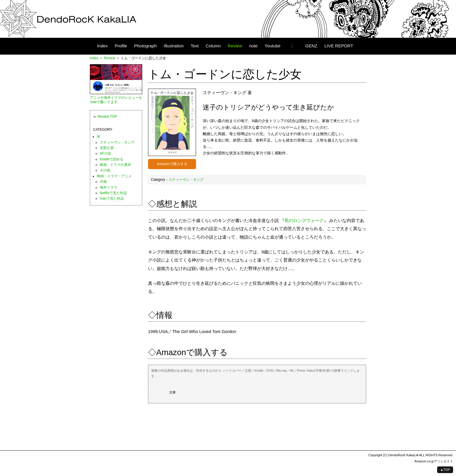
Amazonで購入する (172, 164)
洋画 (103, 182)
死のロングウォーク (304, 220)
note (253, 46)
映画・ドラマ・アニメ (114, 176)
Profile (121, 46)
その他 (105, 170)
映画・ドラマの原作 (115, 165)
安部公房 (107, 148)
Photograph (145, 46)
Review (235, 46)
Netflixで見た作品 (113, 193)
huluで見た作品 (112, 198)
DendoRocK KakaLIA (403, 455)
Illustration (174, 46)
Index (103, 46)
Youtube (273, 46)
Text (195, 46)
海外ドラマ (108, 187)
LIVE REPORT (339, 46)
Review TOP (107, 117)
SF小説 (105, 153)
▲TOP (445, 470)
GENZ (311, 46)
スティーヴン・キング (186, 180)
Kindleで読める (112, 159)
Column (213, 46)
